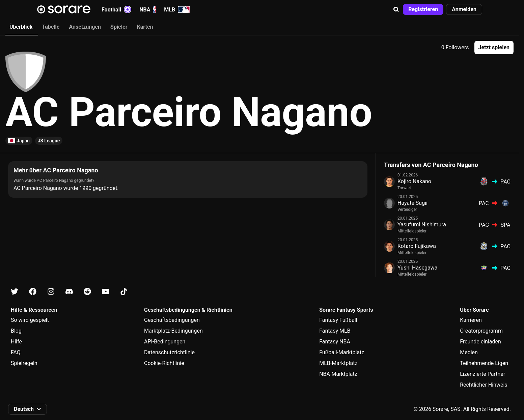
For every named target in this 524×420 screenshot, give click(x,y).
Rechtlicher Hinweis (484, 385)
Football (116, 9)
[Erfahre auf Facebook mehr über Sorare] (33, 292)
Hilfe (16, 342)
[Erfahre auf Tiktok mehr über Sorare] (124, 292)
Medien (469, 352)
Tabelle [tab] (51, 27)
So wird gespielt (30, 320)
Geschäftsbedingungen (172, 320)
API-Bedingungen (165, 342)
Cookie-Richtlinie (164, 363)
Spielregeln (24, 363)
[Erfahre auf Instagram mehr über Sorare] (51, 292)
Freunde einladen (480, 342)
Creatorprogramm (481, 331)
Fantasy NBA (335, 342)
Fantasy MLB (335, 331)
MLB (177, 9)
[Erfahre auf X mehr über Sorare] (15, 292)
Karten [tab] (145, 27)
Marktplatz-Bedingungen (173, 331)
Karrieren (471, 320)
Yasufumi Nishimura (422, 225)
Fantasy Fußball (338, 320)
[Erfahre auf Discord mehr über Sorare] (69, 292)
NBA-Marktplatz (338, 374)
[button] (396, 9)
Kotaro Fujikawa (417, 246)
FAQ (16, 352)
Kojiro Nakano (414, 181)
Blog (16, 331)
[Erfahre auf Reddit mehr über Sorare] (87, 292)
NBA (148, 9)
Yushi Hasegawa (417, 268)
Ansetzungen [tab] (85, 27)
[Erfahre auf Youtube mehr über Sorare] (106, 292)
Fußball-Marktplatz (342, 352)
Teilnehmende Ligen (484, 363)
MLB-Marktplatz (338, 363)
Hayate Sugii (412, 203)
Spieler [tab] (119, 27)
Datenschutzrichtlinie (169, 352)
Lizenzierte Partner (482, 374)
